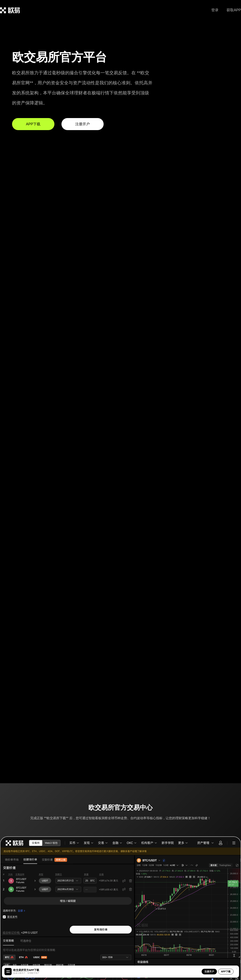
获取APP (234, 10)
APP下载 (33, 124)
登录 (215, 10)
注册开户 (83, 124)
